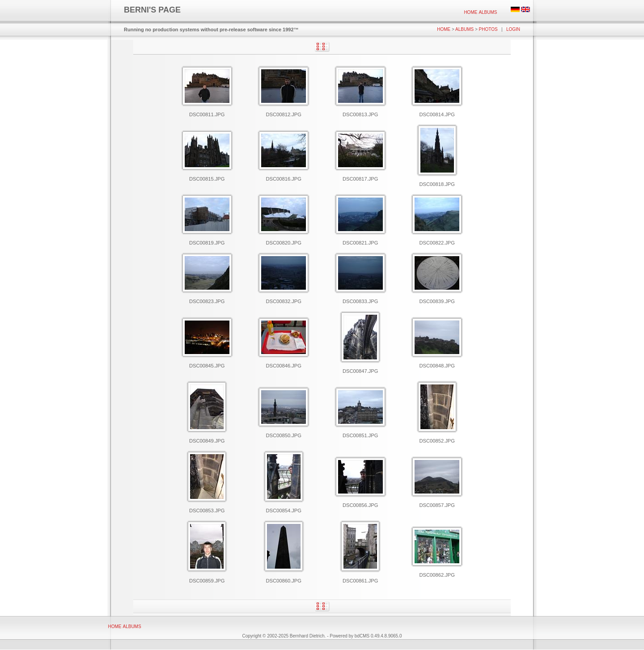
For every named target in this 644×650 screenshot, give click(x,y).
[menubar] (481, 12)
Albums (488, 12)
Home (470, 12)
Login (513, 29)
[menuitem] (471, 12)
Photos (488, 29)
